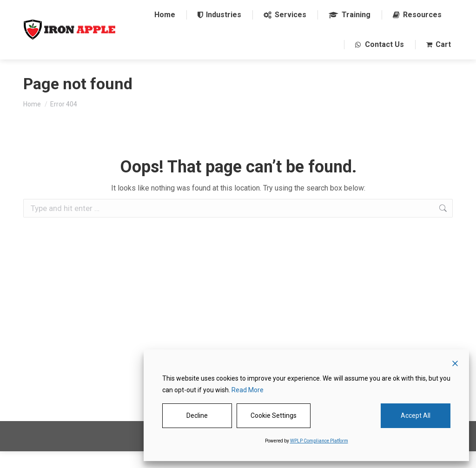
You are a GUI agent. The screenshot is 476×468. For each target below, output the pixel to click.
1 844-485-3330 (160, 9)
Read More (248, 390)
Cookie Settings (274, 415)
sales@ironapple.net (229, 9)
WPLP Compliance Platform (319, 441)
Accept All (416, 415)
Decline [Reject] (197, 415)
